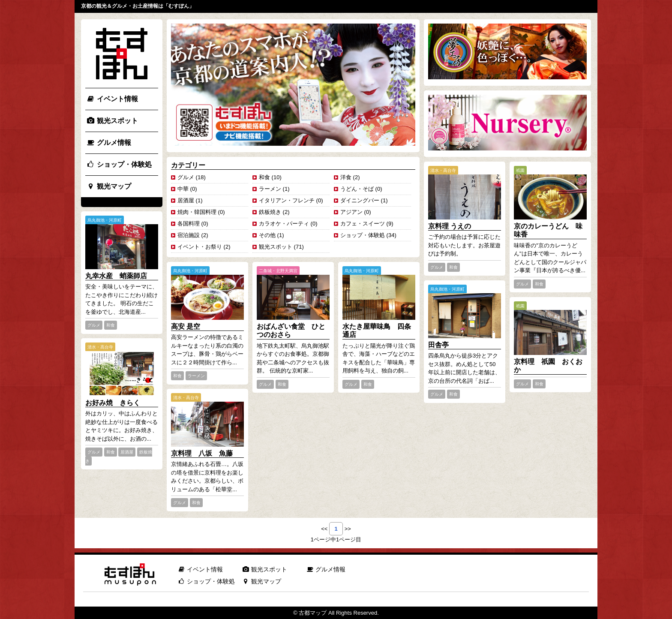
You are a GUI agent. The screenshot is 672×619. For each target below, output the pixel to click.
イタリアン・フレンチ (287, 200)
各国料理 (189, 224)
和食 (264, 177)
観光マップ (109, 186)
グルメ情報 (109, 143)
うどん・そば (357, 189)
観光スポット (112, 121)
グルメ (186, 177)
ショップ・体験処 (119, 164)
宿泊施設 (189, 235)
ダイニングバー (360, 200)
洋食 (346, 177)
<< (324, 529)
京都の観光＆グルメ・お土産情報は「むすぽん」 (138, 6)
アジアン (351, 212)
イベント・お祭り (200, 247)
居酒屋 (186, 200)
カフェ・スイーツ (363, 224)
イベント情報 (112, 99)
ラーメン (270, 189)
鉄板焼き (270, 212)
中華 (183, 189)
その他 (267, 235)
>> (348, 529)
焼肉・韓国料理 (197, 212)
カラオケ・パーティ (284, 224)
